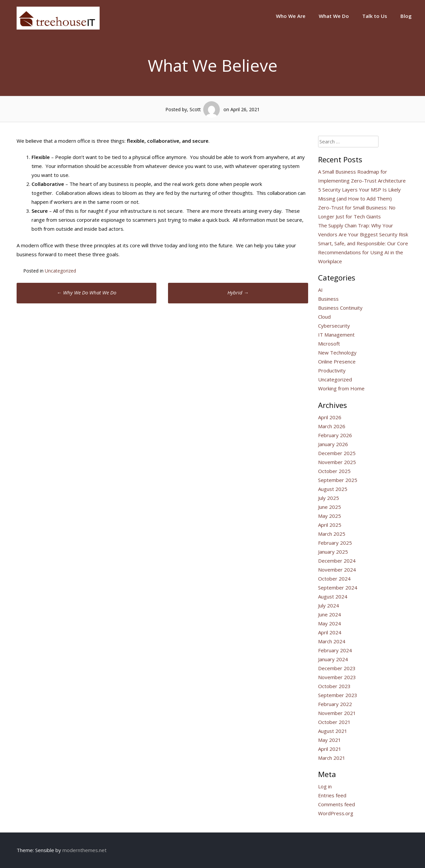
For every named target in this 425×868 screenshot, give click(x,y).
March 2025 (332, 534)
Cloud (324, 317)
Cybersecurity (334, 326)
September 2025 (338, 480)
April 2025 (330, 525)
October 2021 (334, 722)
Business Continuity (340, 308)
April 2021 (330, 749)
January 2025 (333, 552)
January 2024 (333, 659)
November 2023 (337, 677)
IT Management (336, 335)
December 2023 (337, 668)
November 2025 (337, 462)
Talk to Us (375, 16)
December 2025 (337, 453)
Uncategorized (60, 271)
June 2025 (330, 507)
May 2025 (330, 516)
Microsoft (329, 344)
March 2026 (332, 426)
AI (320, 290)
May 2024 (330, 623)
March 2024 (332, 641)
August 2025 (333, 489)
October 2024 (334, 579)
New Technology (337, 353)
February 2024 (335, 650)
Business (328, 299)
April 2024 (330, 632)
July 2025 (329, 498)
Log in (325, 786)
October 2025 (334, 471)
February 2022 (335, 704)
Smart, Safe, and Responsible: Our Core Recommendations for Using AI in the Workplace (363, 252)
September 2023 (338, 695)
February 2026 (335, 435)
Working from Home (341, 388)
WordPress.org (336, 813)
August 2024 (333, 596)
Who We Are (291, 16)
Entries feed (332, 795)
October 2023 (334, 686)
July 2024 (329, 605)
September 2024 (338, 588)
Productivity (332, 370)
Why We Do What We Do (86, 292)
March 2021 (332, 758)
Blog (406, 16)
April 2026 (330, 417)
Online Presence (337, 361)
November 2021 (337, 713)
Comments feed (337, 804)
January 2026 (333, 444)
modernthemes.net (85, 850)
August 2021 (333, 731)
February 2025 (335, 543)
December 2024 (337, 561)
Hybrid (238, 292)
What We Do (334, 16)
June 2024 (330, 614)
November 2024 (337, 570)
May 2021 (330, 740)
